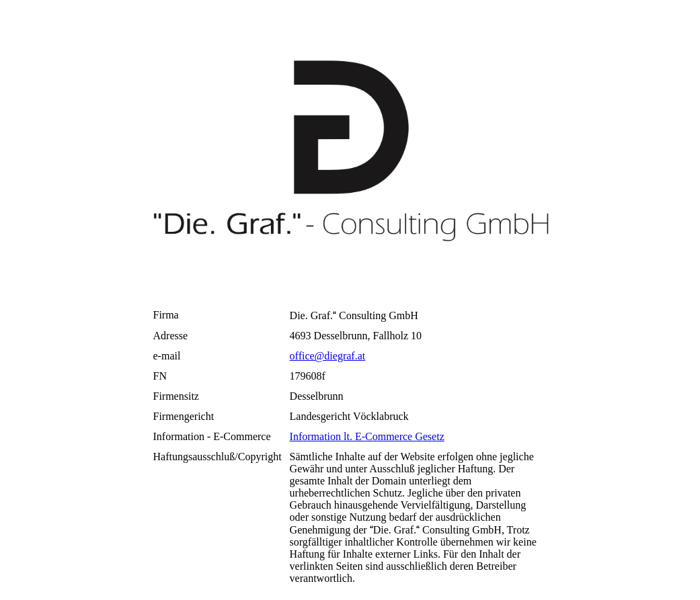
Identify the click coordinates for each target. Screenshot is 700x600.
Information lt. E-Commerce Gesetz (367, 436)
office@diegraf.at (328, 356)
